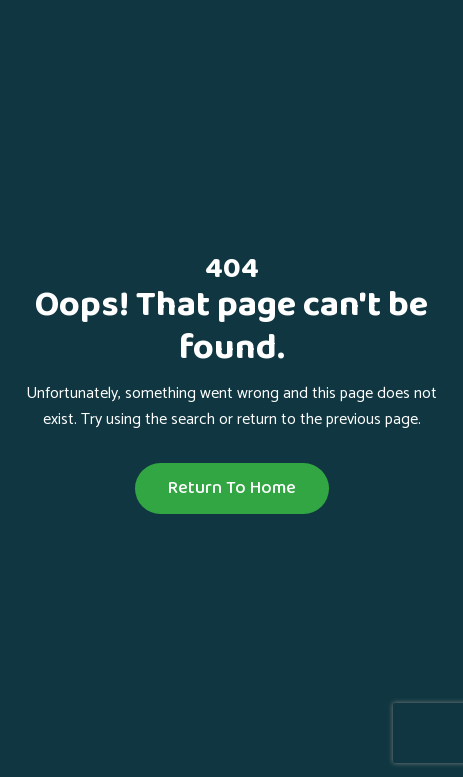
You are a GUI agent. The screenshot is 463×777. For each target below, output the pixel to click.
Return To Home (232, 488)
